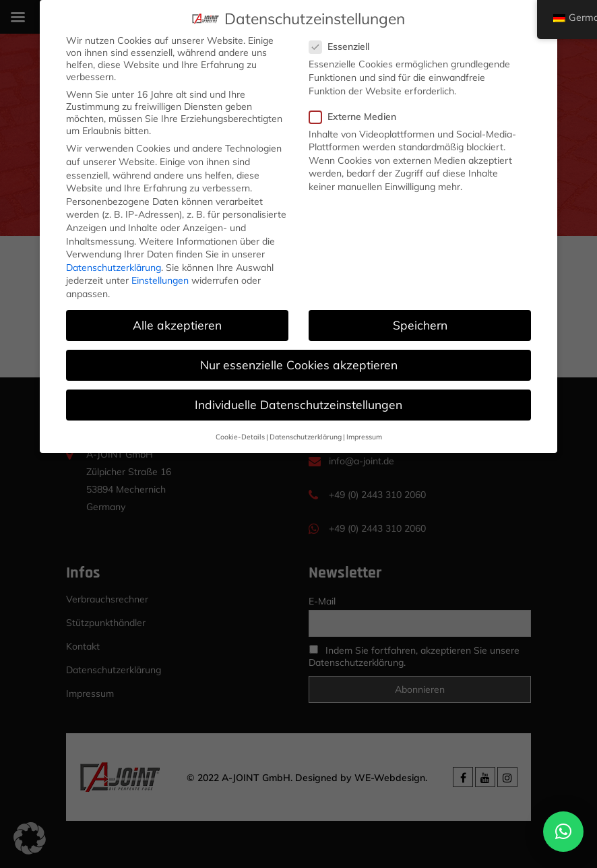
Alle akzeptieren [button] (177, 325)
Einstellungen (160, 280)
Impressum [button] (364, 436)
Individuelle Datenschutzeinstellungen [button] (298, 404)
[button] (563, 832)
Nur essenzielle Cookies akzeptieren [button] (299, 365)
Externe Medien (357, 117)
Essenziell (344, 46)
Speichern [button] (420, 325)
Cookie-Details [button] (240, 436)
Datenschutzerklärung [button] (306, 436)
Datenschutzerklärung (114, 268)
